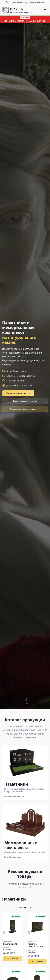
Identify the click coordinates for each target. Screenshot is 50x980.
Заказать (13, 959)
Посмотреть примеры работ (25, 409)
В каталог (25, 907)
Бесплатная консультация (25, 401)
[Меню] (45, 10)
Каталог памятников (18, 393)
